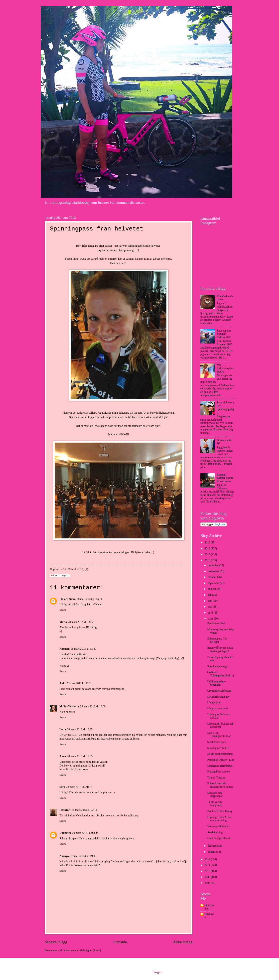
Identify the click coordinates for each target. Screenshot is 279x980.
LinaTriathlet (209, 907)
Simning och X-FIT (218, 748)
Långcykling (214, 702)
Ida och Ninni (68, 599)
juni (210, 601)
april (211, 613)
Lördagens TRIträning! (220, 766)
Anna (63, 756)
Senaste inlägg (56, 942)
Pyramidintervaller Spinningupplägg (226, 408)
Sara (62, 787)
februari (213, 846)
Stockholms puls (216, 742)
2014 (208, 554)
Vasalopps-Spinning (218, 826)
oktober (213, 577)
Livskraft (65, 810)
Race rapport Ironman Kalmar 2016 (224, 334)
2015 (208, 549)
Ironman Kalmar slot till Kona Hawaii (225, 478)
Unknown (65, 833)
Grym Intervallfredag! (219, 691)
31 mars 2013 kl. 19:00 (84, 856)
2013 (208, 560)
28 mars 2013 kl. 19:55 (80, 756)
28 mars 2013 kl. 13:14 (90, 599)
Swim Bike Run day (218, 697)
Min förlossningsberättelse (225, 368)
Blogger (157, 972)
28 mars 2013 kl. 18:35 (80, 729)
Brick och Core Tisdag (220, 811)
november (214, 571)
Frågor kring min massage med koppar (220, 785)
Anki (62, 683)
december (214, 565)
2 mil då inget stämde (219, 838)
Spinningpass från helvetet (217, 640)
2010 (208, 871)
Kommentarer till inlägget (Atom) (82, 950)
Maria (63, 622)
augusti (212, 589)
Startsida (120, 942)
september (214, 583)
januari (212, 852)
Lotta (63, 729)
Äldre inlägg (183, 942)
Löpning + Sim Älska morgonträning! (219, 819)
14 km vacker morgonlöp (215, 804)
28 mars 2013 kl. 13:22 (81, 622)
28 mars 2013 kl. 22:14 (84, 810)
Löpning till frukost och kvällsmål (220, 725)
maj (210, 607)
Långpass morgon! (217, 708)
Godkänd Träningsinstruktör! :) (221, 674)
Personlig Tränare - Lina (221, 760)
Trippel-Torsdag (216, 778)
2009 (208, 877)
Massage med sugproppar (215, 794)
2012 (208, 859)
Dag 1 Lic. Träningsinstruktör (219, 735)
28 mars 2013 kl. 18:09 (93, 706)
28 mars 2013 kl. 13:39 (84, 649)
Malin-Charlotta (69, 706)
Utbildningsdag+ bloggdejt (216, 683)
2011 (208, 865)
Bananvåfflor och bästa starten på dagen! (220, 649)
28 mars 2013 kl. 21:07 (79, 787)
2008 (208, 883)
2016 (208, 543)
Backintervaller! (216, 623)
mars (211, 619)
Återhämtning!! (216, 832)
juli (210, 595)
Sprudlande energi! (218, 666)
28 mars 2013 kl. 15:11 (79, 683)
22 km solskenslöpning (220, 754)
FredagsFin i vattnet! (219, 772)
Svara (63, 610)
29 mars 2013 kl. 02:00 (85, 833)
